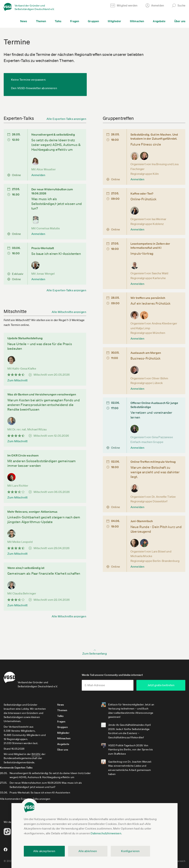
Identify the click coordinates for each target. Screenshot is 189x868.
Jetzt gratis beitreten (163, 686)
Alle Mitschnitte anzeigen (69, 312)
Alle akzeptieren (44, 851)
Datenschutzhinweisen (106, 833)
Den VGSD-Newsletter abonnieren (34, 88)
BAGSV (36, 755)
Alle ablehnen (88, 851)
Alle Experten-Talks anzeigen (66, 119)
